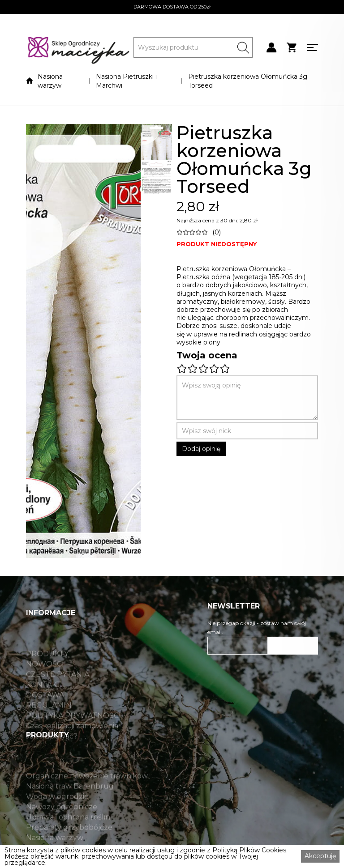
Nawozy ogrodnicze (62, 825)
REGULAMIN (49, 723)
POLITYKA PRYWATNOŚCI (73, 733)
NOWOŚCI (45, 682)
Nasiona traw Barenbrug (70, 804)
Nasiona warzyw (50, 81)
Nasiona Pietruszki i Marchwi (126, 81)
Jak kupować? (52, 754)
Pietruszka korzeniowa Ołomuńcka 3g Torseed (248, 81)
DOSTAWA (45, 713)
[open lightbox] (83, 341)
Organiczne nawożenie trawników (87, 794)
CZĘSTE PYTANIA (58, 692)
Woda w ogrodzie (57, 814)
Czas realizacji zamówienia (72, 744)
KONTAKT (44, 702)
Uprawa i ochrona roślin (68, 835)
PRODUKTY (47, 672)
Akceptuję (320, 856)
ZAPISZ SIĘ (293, 646)
